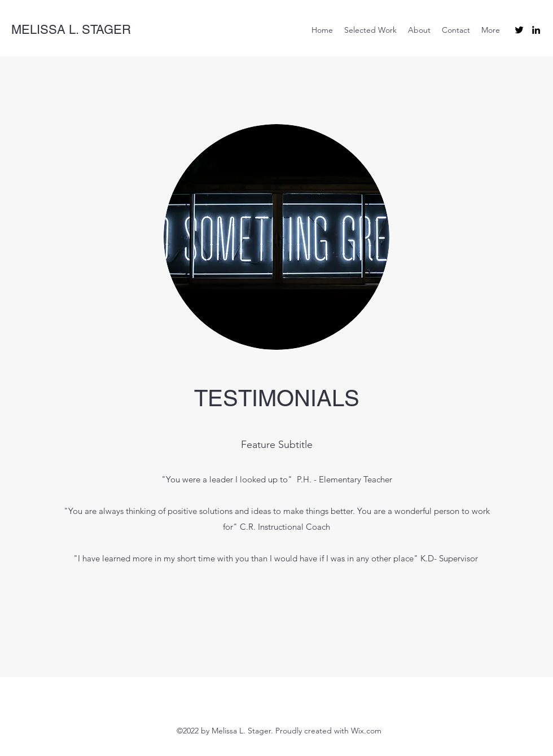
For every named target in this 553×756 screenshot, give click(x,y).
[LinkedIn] (536, 30)
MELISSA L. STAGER (71, 30)
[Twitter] (519, 30)
